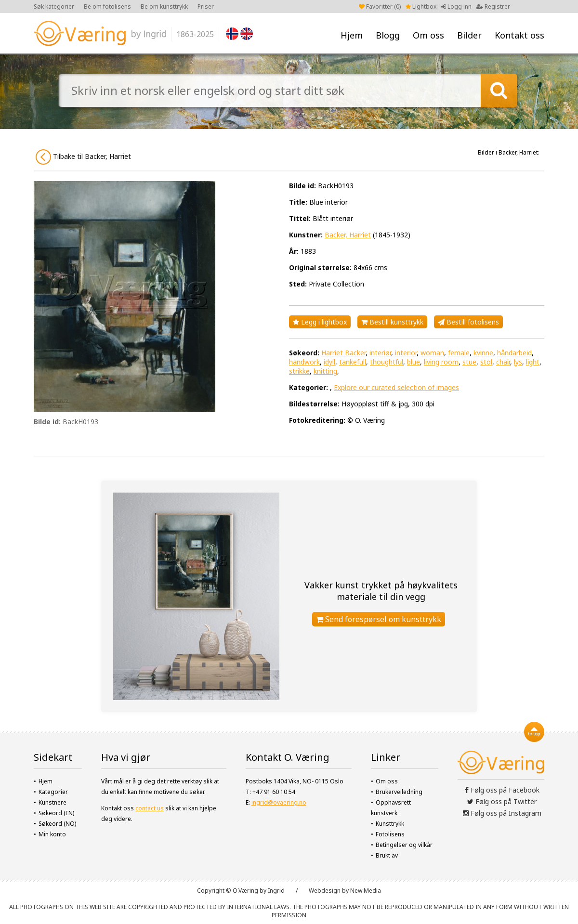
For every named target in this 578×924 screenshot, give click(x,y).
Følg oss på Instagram (502, 813)
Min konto (52, 834)
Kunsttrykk (390, 824)
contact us (150, 808)
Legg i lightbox (320, 322)
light (533, 362)
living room (441, 362)
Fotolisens (390, 834)
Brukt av (387, 855)
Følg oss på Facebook (502, 790)
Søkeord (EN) (56, 813)
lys (518, 362)
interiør (380, 353)
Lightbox (421, 7)
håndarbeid (514, 353)
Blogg (388, 35)
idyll (329, 362)
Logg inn (456, 7)
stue (469, 362)
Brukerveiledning (399, 792)
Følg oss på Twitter (502, 801)
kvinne (483, 353)
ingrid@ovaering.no (279, 802)
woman (432, 353)
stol (486, 362)
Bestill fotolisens (468, 322)
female (459, 353)
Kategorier (53, 792)
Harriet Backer (343, 353)
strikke (299, 371)
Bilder (469, 35)
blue (414, 362)
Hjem (352, 35)
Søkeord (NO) (57, 824)
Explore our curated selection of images (396, 387)
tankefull (353, 362)
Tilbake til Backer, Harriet (83, 157)
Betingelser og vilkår (404, 845)
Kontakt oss (519, 35)
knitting (325, 371)
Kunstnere (53, 802)
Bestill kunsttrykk (392, 322)
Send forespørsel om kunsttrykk (379, 619)
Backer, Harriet (348, 235)
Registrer (493, 7)
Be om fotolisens (107, 7)
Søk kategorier (54, 7)
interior (406, 353)
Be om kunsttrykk (164, 7)
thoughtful (387, 362)
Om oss (428, 35)
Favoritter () (380, 7)
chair (503, 362)
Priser (206, 7)
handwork (304, 362)
